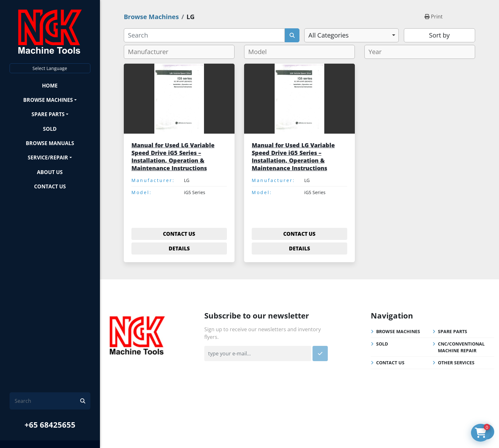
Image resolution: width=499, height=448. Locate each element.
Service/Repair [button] (48, 157)
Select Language (50, 68)
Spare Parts (48, 114)
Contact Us (50, 186)
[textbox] (151, 52)
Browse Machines (48, 100)
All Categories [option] (329, 35)
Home (50, 86)
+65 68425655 (50, 425)
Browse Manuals (50, 143)
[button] (50, 100)
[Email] (258, 353)
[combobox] (351, 35)
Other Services (456, 363)
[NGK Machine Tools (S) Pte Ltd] (137, 334)
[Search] (47, 401)
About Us (50, 172)
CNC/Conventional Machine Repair (461, 347)
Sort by (439, 35)
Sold (50, 129)
